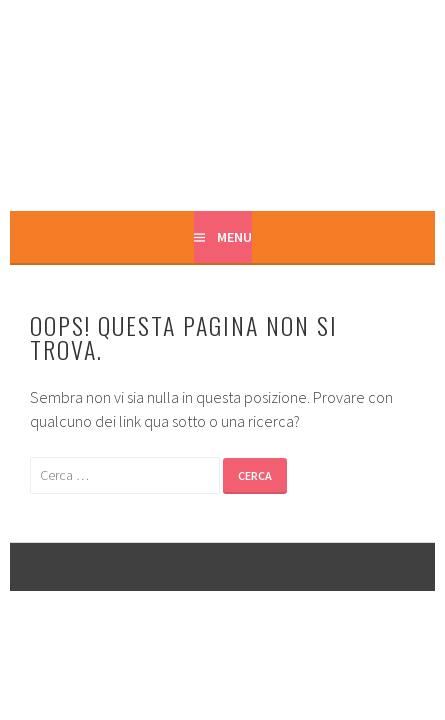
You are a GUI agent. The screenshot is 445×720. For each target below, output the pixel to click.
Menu (234, 237)
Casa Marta (222, 107)
